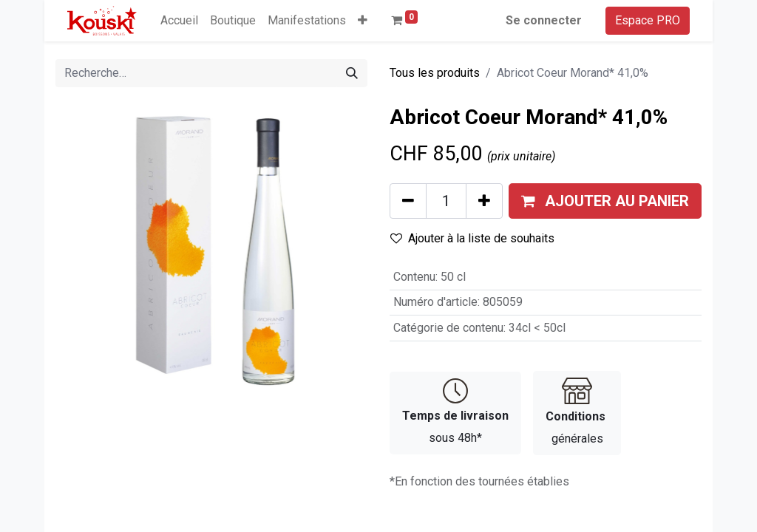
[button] (363, 21)
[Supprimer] (408, 201)
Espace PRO (648, 20)
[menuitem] (179, 21)
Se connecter (544, 20)
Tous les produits (435, 73)
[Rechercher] (352, 73)
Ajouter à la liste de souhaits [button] (472, 238)
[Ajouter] (484, 201)
